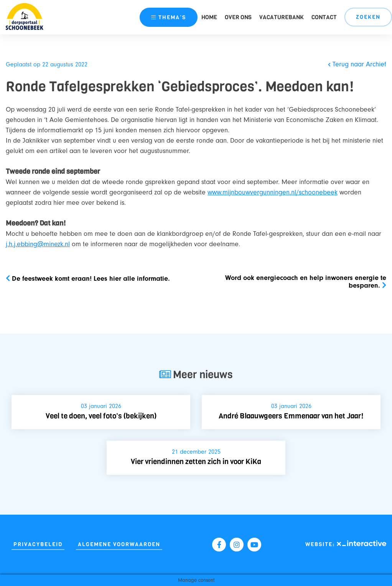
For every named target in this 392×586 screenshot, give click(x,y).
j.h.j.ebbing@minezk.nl (38, 244)
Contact (324, 17)
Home (209, 17)
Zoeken (368, 17)
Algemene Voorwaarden (119, 544)
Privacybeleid (38, 544)
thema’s (169, 17)
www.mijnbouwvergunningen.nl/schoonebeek (273, 192)
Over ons (238, 17)
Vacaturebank (282, 17)
